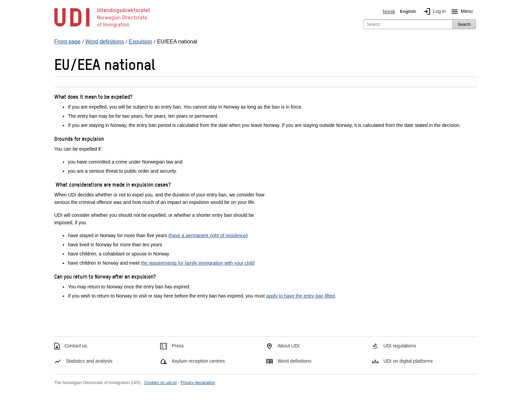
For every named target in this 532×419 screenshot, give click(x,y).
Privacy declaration (198, 383)
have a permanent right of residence (208, 235)
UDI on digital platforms (408, 361)
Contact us (76, 346)
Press (178, 346)
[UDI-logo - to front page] (102, 27)
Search (464, 24)
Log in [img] (433, 12)
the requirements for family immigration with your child (198, 263)
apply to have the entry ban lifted (300, 296)
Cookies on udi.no (160, 383)
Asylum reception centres (198, 361)
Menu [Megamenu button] (461, 12)
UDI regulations (400, 346)
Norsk (389, 12)
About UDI (289, 346)
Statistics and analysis (89, 361)
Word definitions (294, 361)
